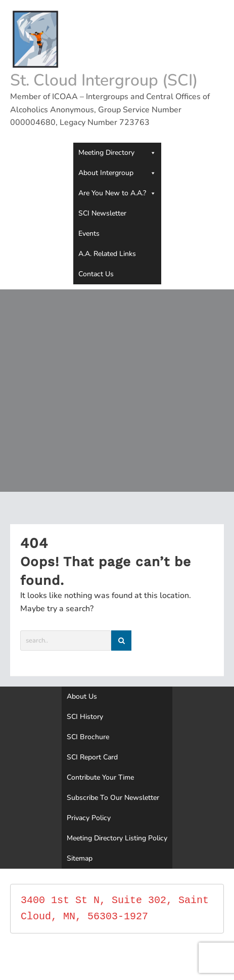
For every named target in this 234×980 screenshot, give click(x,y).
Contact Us (96, 274)
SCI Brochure (88, 737)
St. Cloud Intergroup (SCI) (104, 80)
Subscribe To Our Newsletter (113, 798)
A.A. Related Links (107, 254)
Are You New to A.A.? (117, 193)
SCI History (85, 717)
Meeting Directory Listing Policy (117, 838)
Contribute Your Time (100, 777)
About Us (82, 696)
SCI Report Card (92, 757)
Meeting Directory (117, 153)
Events (89, 233)
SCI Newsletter (102, 213)
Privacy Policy (89, 818)
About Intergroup (117, 173)
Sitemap (80, 858)
